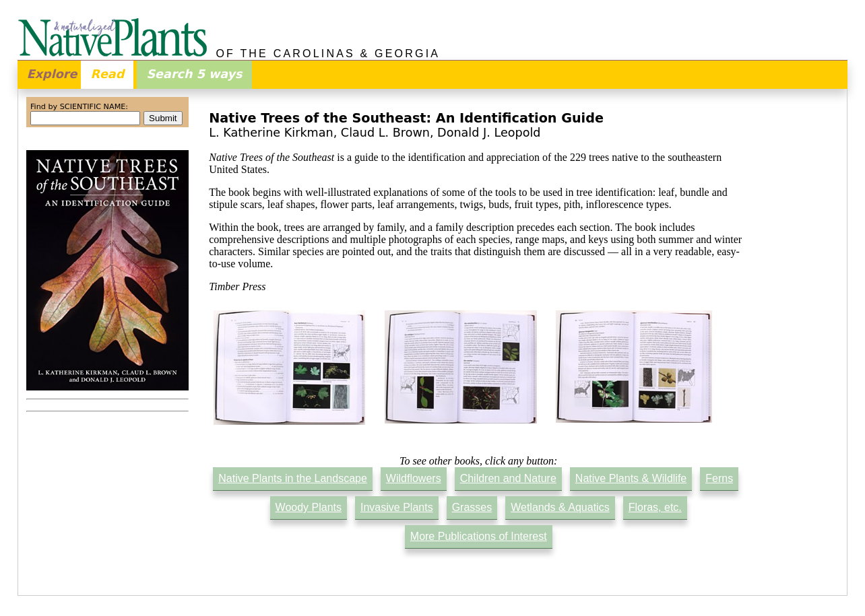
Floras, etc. (655, 507)
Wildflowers (414, 478)
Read (107, 74)
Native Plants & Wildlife (631, 478)
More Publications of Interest (479, 536)
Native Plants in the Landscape (293, 478)
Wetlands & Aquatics (560, 507)
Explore (52, 74)
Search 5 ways (194, 74)
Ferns (719, 478)
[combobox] (85, 118)
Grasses (472, 507)
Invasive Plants (397, 507)
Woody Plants (309, 507)
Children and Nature (508, 478)
